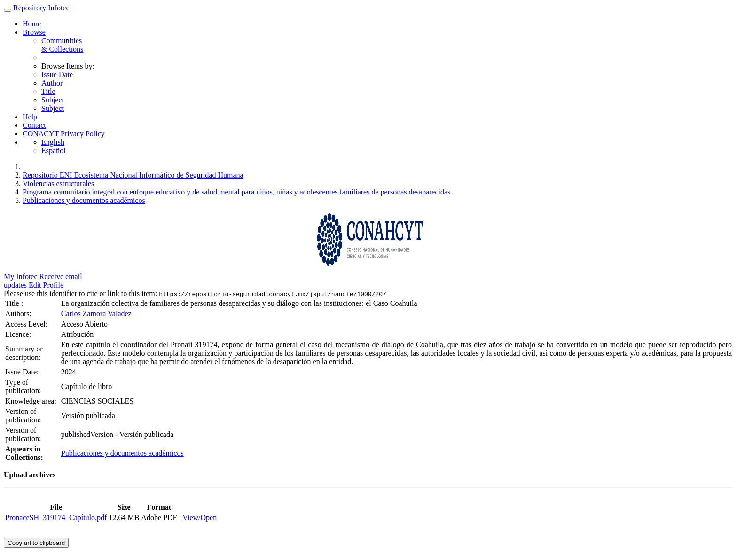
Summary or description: (24, 353)
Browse (34, 32)
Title (48, 91)
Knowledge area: (32, 401)
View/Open (200, 517)
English (53, 142)
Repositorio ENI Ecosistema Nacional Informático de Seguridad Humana (133, 175)
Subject (53, 100)
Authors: (19, 314)
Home (32, 24)
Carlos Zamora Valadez (96, 314)
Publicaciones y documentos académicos (84, 200)
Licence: (19, 334)
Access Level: (27, 324)
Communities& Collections (62, 45)
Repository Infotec (41, 8)
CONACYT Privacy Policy (64, 134)
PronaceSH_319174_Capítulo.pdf (56, 517)
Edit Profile (46, 285)
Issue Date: (23, 372)
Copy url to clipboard (36, 543)
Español (54, 151)
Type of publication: (24, 386)
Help (30, 117)
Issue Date (57, 74)
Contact (34, 125)
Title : (15, 303)
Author (52, 83)
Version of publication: (24, 416)
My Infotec (21, 276)
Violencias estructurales (58, 183)
